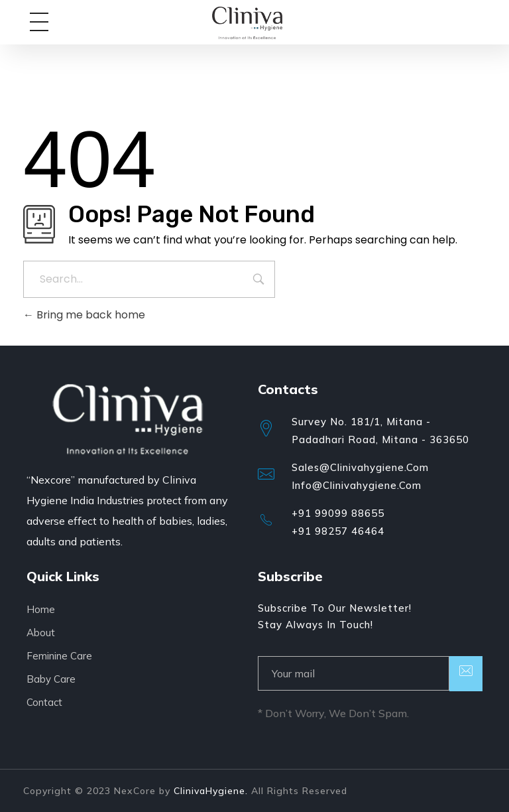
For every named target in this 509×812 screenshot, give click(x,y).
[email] (354, 673)
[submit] (466, 674)
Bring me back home (84, 315)
